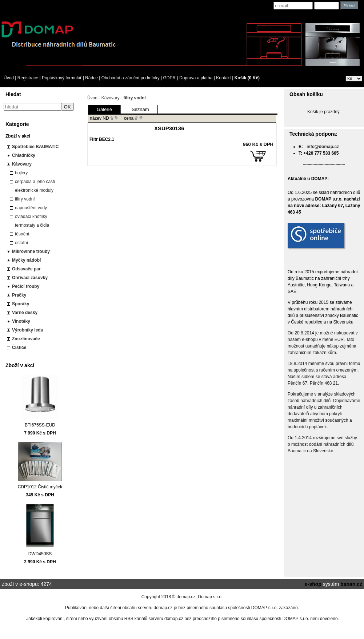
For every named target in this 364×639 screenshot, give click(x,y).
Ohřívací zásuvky (30, 278)
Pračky (19, 295)
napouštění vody (31, 208)
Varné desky (25, 313)
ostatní (21, 243)
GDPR (170, 78)
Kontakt (223, 78)
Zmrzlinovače (26, 339)
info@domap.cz (323, 147)
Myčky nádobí (26, 260)
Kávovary (22, 164)
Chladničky (24, 155)
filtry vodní (25, 199)
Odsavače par (26, 269)
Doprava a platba (196, 78)
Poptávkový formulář (62, 78)
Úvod (9, 78)
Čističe (19, 348)
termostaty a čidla (32, 225)
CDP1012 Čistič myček (40, 487)
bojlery (21, 173)
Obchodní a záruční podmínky (131, 78)
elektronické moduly (34, 190)
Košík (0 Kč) (247, 78)
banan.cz (351, 584)
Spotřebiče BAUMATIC (35, 147)
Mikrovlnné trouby (31, 251)
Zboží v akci (18, 136)
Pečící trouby (26, 286)
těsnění (22, 234)
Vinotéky (21, 321)
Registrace (28, 78)
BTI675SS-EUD (40, 425)
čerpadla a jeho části (35, 182)
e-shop (313, 584)
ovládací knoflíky (31, 217)
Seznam (140, 109)
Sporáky (21, 304)
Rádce (91, 78)
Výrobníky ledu (28, 330)
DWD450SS (40, 554)
